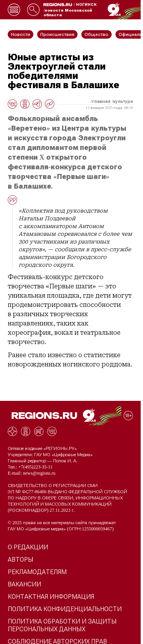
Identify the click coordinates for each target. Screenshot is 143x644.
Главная (101, 101)
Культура (123, 101)
